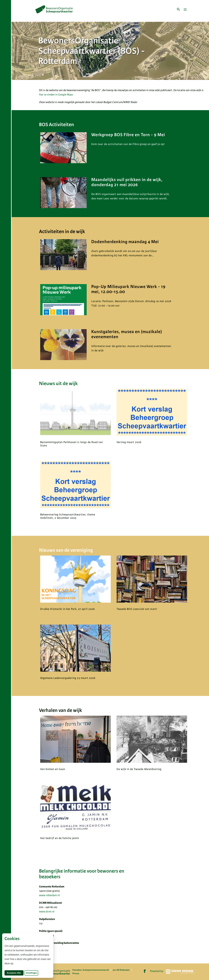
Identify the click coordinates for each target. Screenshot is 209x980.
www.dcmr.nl (47, 911)
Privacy (76, 973)
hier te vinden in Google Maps (56, 95)
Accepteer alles (15, 973)
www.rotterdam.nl (49, 895)
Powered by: (172, 972)
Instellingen (31, 973)
